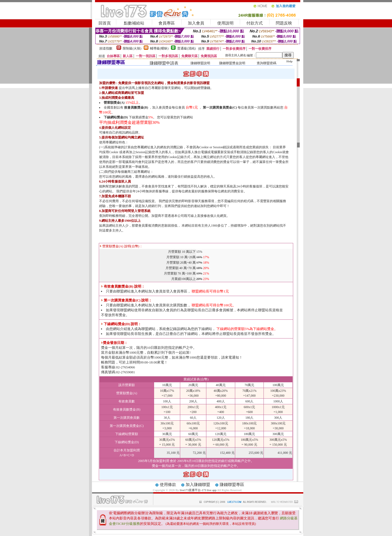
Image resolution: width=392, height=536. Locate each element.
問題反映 (284, 23)
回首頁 (105, 23)
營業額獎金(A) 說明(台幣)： (121, 246)
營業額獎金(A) (114, 103)
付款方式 (255, 23)
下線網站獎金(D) (116, 117)
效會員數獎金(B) (136, 107)
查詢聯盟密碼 (267, 63)
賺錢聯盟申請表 (164, 63)
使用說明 (225, 23)
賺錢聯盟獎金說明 (232, 63)
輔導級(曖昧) (159, 48)
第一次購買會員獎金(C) (220, 107)
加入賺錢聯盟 (198, 485)
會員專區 (167, 23)
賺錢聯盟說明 (200, 63)
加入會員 (196, 23)
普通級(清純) (186, 48)
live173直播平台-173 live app (198, 490)
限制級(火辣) (132, 48)
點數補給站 (134, 23)
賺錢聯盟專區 (232, 485)
